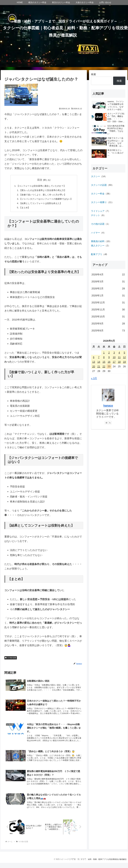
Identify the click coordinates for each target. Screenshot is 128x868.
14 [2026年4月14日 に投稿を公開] (99, 362)
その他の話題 (11, 659)
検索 (93, 74)
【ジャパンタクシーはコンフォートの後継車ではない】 (46, 200)
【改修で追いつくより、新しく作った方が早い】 (43, 195)
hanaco (108, 406)
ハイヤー (95, 233)
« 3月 (94, 378)
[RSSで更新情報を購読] (110, 423)
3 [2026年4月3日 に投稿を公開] (114, 353)
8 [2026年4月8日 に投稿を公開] (104, 357)
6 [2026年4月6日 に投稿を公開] (94, 357)
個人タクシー (98, 246)
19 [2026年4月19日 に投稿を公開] (124, 362)
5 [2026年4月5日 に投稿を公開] (124, 353)
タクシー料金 (98, 194)
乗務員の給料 (98, 241)
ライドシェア (98, 211)
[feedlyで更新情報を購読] (106, 423)
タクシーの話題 (99, 185)
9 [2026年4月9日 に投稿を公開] (109, 357)
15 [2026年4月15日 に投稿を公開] (104, 362)
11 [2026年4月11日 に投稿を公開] (119, 357)
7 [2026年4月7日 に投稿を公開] (99, 357)
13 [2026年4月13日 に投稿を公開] (94, 362)
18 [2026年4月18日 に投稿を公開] (119, 362)
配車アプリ (97, 254)
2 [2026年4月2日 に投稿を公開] (109, 353)
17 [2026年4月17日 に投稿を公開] (114, 362)
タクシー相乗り (99, 202)
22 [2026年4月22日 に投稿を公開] (104, 366)
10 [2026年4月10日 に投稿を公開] (114, 357)
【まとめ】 (23, 209)
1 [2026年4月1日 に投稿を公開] (104, 353)
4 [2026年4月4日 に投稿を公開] (119, 353)
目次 (40, 180)
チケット (95, 215)
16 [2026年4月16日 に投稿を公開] (109, 362)
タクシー (95, 176)
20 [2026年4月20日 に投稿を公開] (94, 366)
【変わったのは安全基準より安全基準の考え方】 (43, 191)
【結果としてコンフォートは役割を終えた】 (40, 204)
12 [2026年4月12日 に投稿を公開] (124, 357)
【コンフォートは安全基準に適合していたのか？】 (41, 186)
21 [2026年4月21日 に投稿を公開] (99, 366)
